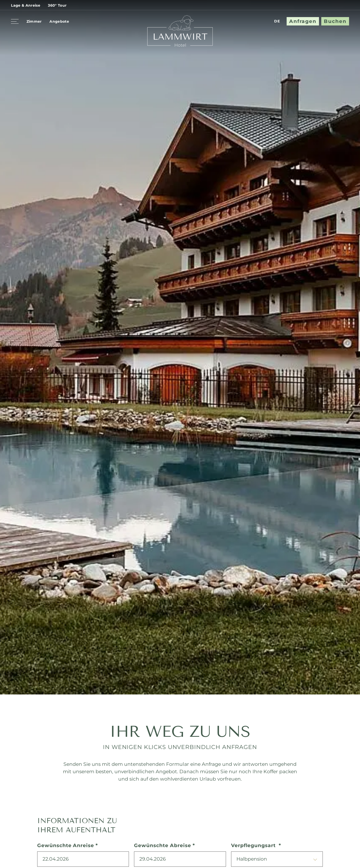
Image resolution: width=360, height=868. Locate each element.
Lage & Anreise (26, 5)
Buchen (335, 21)
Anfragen (303, 21)
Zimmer (34, 21)
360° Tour (57, 5)
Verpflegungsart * (256, 845)
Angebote (59, 21)
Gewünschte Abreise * (164, 845)
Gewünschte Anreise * (68, 845)
